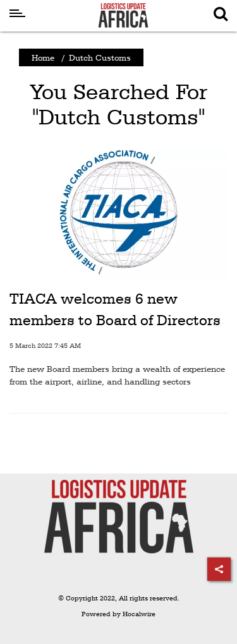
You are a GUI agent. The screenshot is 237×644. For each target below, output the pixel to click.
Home (43, 57)
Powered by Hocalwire (118, 614)
